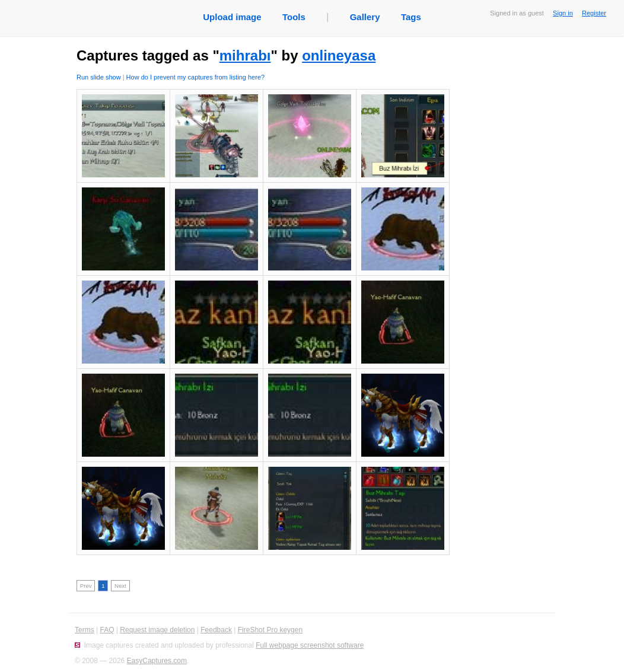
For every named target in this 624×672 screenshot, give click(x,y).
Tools (294, 17)
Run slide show (99, 77)
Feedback (216, 630)
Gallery (365, 17)
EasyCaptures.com (157, 661)
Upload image (232, 17)
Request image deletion (157, 630)
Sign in (563, 13)
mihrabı (245, 55)
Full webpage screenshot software (310, 645)
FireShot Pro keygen (270, 630)
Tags (411, 17)
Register (594, 13)
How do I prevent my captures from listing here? (196, 77)
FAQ (107, 630)
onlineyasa (339, 55)
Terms (85, 630)
